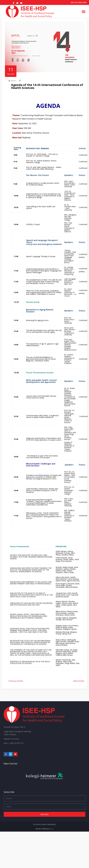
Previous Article (16, 681)
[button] (84, 12)
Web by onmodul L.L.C (45, 829)
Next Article (79, 681)
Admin (13, 81)
